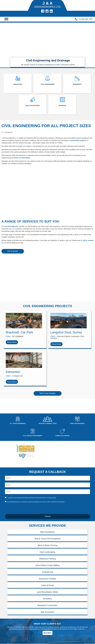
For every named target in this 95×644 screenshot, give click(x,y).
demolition (26, 158)
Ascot (5, 642)
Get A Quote (13, 251)
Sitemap (21, 639)
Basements (7, 631)
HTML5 (65, 629)
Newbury (21, 628)
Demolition (7, 628)
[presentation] (47, 480)
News (20, 634)
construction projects (78, 140)
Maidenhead (23, 625)
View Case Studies (48, 365)
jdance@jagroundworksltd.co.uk (44, 628)
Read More (47, 605)
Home (3, 132)
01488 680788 (41, 625)
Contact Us (7, 636)
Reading (21, 631)
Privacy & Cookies (25, 636)
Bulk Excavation (9, 639)
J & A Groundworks (11, 226)
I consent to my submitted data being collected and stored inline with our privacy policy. (32, 470)
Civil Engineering (9, 634)
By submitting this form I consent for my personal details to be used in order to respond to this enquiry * (36, 474)
